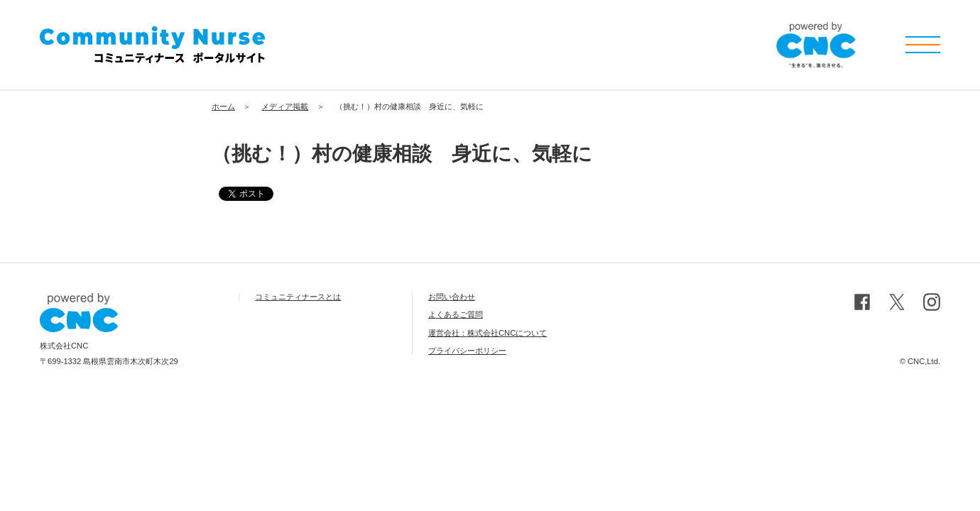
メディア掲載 (285, 106)
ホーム (223, 106)
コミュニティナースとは (298, 297)
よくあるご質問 (456, 314)
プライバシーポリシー (467, 351)
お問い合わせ (452, 297)
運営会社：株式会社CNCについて (488, 333)
